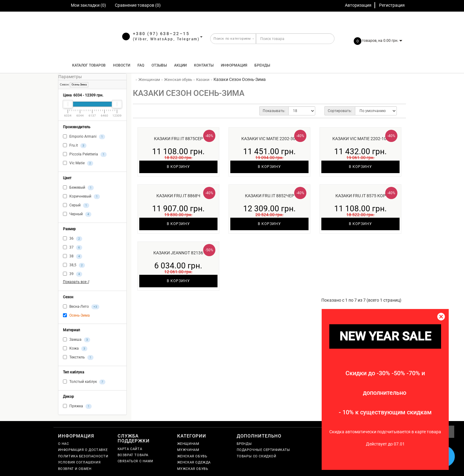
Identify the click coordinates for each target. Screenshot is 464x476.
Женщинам (188, 444)
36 (73, 239)
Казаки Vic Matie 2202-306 (270, 139)
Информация (234, 65)
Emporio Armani (84, 137)
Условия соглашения (79, 462)
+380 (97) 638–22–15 (161, 34)
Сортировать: (340, 111)
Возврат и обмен (75, 469)
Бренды (262, 65)
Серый (76, 205)
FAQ (141, 65)
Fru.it (75, 146)
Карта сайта (130, 449)
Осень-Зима (79, 85)
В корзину (178, 167)
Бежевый (78, 188)
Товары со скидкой (257, 456)
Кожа (75, 349)
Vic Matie (78, 163)
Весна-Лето (81, 307)
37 (73, 248)
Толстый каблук (84, 382)
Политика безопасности (83, 456)
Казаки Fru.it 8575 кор (361, 196)
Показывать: (274, 111)
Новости (122, 65)
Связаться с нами (136, 461)
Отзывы (159, 65)
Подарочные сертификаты (263, 450)
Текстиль (78, 358)
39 (73, 274)
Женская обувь (192, 456)
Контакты (204, 65)
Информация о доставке (83, 450)
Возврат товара (133, 455)
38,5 (74, 265)
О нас (64, 444)
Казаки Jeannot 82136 (178, 253)
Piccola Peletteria (85, 154)
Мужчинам (188, 450)
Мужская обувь (193, 469)
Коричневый (81, 197)
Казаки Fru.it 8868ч (178, 196)
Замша (77, 340)
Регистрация (392, 5)
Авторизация (358, 5)
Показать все (76, 282)
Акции (180, 65)
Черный (77, 214)
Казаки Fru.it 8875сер (178, 139)
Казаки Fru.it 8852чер (270, 196)
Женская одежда (194, 462)
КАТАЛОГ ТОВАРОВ (88, 65)
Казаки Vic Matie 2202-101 (361, 139)
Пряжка (77, 406)
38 (73, 256)
